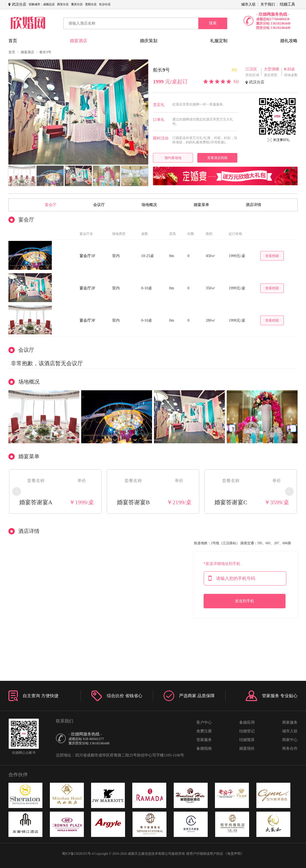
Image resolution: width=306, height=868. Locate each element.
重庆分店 (77, 4)
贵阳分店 (91, 4)
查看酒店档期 (217, 158)
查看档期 (272, 256)
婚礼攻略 (289, 41)
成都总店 (49, 4)
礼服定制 (219, 41)
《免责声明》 (234, 854)
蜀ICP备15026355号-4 (78, 854)
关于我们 (268, 4)
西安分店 (63, 4)
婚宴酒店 (79, 41)
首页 (13, 41)
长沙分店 (105, 4)
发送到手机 (245, 601)
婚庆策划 (149, 41)
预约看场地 (173, 158)
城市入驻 (248, 4)
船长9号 (45, 52)
